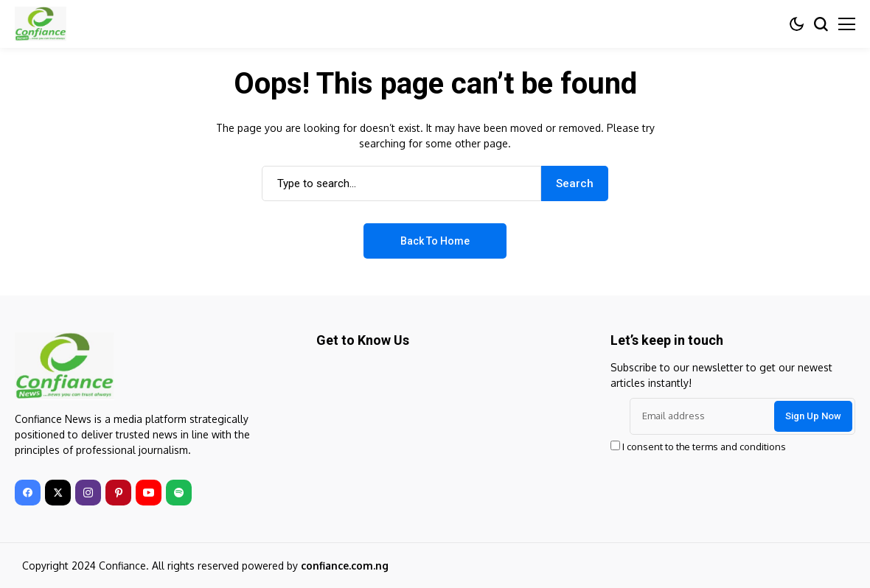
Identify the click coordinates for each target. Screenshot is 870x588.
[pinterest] (118, 493)
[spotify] (179, 493)
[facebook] (28, 493)
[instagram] (88, 493)
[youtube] (149, 493)
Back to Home (435, 241)
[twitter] (58, 493)
